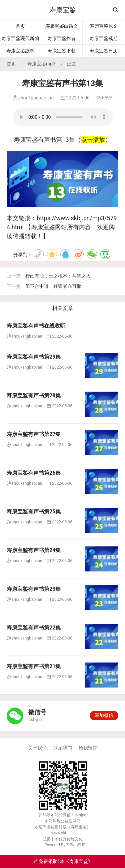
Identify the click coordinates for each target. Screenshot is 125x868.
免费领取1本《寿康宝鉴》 (62, 861)
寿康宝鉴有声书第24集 (34, 550)
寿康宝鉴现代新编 (20, 38)
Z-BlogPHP (76, 845)
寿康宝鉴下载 (62, 51)
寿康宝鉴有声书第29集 (34, 357)
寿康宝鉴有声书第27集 (34, 434)
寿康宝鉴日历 (104, 51)
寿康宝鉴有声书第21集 (34, 666)
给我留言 (88, 748)
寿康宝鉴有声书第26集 (34, 473)
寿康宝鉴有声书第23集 (34, 589)
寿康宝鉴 (63, 10)
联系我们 (63, 748)
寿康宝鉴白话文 (62, 26)
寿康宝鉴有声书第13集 (63, 117)
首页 (20, 26)
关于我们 (37, 748)
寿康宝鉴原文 (104, 26)
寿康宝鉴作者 (62, 38)
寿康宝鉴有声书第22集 (34, 628)
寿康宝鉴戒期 (104, 38)
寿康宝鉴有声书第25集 (34, 512)
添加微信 (104, 715)
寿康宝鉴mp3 (41, 64)
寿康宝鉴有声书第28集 (34, 395)
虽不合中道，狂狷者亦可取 (53, 286)
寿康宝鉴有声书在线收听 (36, 326)
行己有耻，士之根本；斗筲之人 (58, 276)
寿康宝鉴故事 (20, 51)
